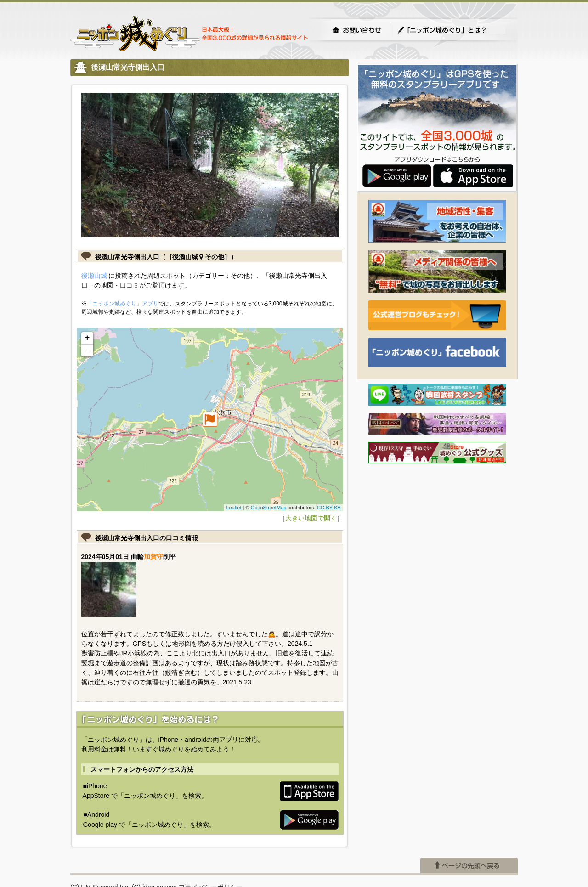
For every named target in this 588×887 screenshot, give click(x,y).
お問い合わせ (356, 30)
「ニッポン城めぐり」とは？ (451, 30)
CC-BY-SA (329, 508)
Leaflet (234, 508)
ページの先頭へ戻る (469, 865)
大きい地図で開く (311, 518)
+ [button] (88, 338)
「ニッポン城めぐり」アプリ (123, 304)
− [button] (88, 350)
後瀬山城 (94, 276)
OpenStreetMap (269, 508)
